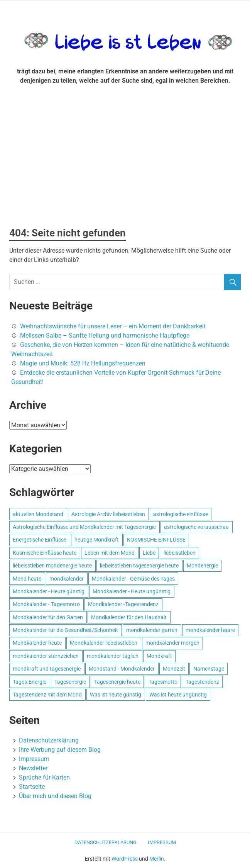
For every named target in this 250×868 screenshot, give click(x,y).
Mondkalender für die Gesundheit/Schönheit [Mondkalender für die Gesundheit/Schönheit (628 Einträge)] (65, 630)
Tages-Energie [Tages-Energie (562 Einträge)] (30, 682)
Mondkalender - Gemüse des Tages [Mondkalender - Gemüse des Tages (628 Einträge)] (133, 579)
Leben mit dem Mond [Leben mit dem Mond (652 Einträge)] (110, 553)
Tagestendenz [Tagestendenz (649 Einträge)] (202, 682)
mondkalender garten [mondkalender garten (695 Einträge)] (152, 630)
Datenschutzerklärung (49, 740)
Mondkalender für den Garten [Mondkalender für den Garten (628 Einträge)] (48, 617)
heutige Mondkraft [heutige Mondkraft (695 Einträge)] (97, 540)
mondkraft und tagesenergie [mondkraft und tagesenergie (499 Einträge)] (47, 669)
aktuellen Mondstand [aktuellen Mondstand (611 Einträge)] (38, 514)
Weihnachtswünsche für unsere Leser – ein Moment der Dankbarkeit (113, 326)
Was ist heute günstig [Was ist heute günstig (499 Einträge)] (116, 695)
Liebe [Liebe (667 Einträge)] (149, 553)
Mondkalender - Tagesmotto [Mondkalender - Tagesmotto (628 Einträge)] (46, 604)
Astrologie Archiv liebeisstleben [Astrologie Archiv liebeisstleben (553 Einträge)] (108, 514)
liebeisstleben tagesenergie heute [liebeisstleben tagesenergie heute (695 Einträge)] (139, 566)
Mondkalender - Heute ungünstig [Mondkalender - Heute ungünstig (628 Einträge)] (132, 591)
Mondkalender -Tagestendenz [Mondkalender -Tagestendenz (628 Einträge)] (123, 604)
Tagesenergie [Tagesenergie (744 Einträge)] (70, 682)
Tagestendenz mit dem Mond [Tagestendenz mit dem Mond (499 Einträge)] (47, 695)
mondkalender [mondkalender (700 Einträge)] (67, 579)
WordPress (125, 859)
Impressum (34, 759)
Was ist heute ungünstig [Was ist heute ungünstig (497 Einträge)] (178, 695)
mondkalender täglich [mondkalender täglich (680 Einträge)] (113, 656)
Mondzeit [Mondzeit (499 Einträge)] (174, 669)
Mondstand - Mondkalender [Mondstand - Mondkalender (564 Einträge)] (122, 669)
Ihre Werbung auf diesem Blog (60, 750)
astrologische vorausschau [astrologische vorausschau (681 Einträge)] (196, 527)
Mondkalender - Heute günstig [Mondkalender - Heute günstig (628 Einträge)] (49, 591)
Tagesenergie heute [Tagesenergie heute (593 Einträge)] (117, 682)
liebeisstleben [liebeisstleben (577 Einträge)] (180, 553)
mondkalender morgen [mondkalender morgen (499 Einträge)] (172, 643)
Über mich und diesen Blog (55, 796)
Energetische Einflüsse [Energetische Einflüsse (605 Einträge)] (40, 540)
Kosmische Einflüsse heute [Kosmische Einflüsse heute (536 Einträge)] (45, 553)
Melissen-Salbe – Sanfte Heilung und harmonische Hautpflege (105, 335)
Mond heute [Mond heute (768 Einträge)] (27, 579)
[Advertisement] (125, 159)
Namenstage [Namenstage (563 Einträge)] (209, 669)
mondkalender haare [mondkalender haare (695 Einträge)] (210, 630)
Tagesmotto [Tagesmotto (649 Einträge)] (163, 682)
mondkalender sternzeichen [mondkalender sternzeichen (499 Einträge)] (46, 656)
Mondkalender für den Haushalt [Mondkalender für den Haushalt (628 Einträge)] (129, 617)
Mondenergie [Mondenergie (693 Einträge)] (202, 566)
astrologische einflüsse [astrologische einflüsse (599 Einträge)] (181, 514)
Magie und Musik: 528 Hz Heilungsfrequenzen (83, 363)
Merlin (157, 859)
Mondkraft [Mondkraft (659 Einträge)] (159, 656)
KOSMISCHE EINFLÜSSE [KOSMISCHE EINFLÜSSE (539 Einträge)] (156, 540)
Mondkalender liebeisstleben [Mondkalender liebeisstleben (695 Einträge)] (104, 643)
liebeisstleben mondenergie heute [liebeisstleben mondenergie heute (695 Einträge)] (52, 566)
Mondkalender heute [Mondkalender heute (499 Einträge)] (37, 643)
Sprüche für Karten (44, 777)
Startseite (32, 787)
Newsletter (33, 768)
